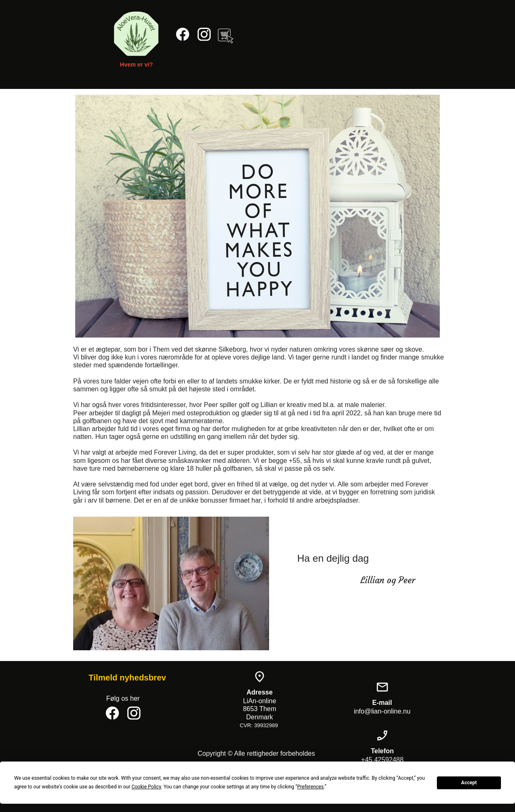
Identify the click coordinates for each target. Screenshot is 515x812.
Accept (469, 783)
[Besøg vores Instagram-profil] (204, 34)
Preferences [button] (310, 787)
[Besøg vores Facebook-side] (183, 34)
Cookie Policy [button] (146, 787)
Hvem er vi (135, 65)
